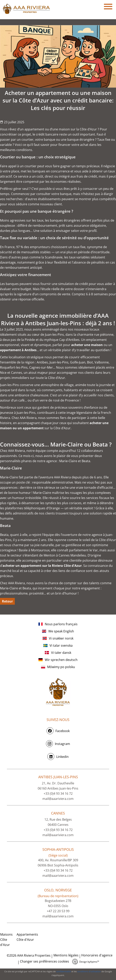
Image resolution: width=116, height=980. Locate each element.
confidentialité (64, 971)
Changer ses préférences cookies (44, 961)
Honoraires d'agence (97, 955)
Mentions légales (66, 955)
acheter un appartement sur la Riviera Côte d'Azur (42, 566)
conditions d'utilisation (89, 971)
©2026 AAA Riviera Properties (28, 955)
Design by (89, 962)
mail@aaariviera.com (58, 799)
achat (84, 145)
